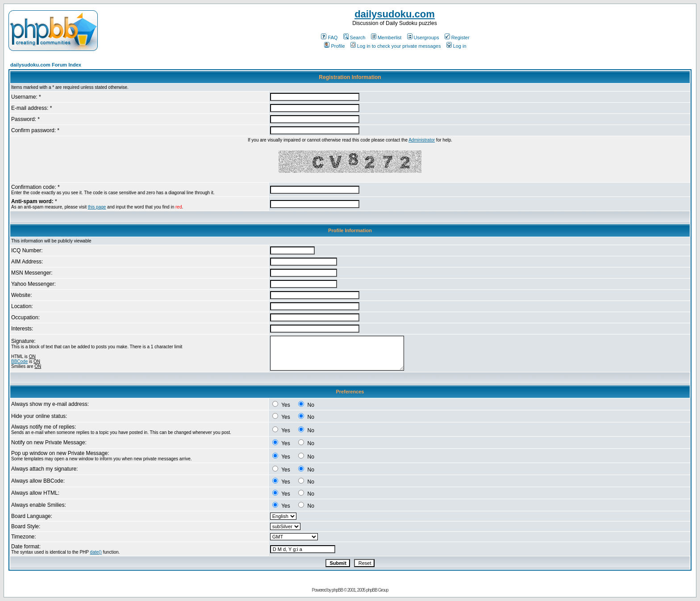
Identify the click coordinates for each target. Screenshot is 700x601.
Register (457, 38)
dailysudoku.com (395, 14)
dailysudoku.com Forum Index (46, 65)
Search (354, 38)
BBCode (19, 361)
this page (97, 207)
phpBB (337, 590)
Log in (456, 46)
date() (96, 552)
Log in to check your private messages (396, 46)
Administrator (422, 140)
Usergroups (423, 38)
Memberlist (386, 38)
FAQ (329, 38)
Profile (334, 46)
